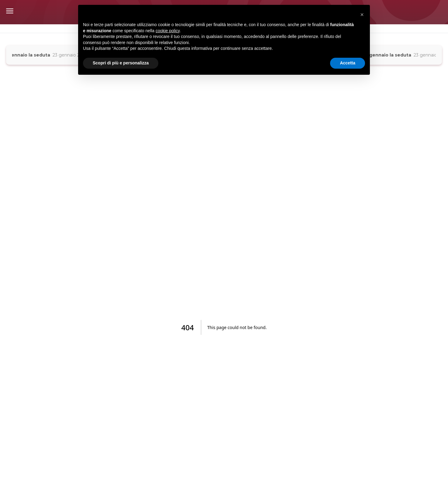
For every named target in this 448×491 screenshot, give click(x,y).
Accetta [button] (348, 63)
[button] (362, 15)
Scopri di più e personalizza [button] (121, 63)
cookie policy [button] (168, 31)
